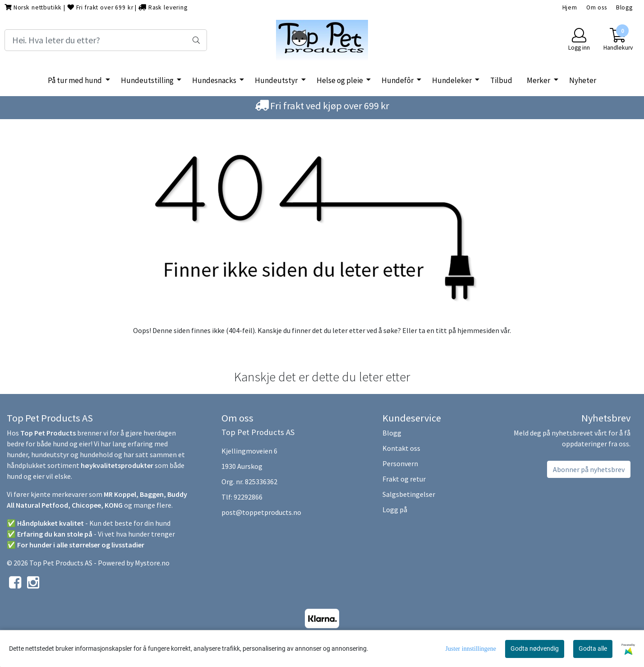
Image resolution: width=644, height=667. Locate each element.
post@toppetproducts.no (261, 512)
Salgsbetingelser (409, 494)
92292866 (248, 497)
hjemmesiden (478, 330)
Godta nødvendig (535, 648)
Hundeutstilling (148, 80)
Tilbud (501, 80)
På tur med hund (76, 80)
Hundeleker (453, 80)
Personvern (400, 463)
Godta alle (593, 648)
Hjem (570, 7)
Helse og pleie (340, 80)
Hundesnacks (215, 80)
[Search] (106, 40)
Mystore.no (152, 563)
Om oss (597, 7)
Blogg (624, 7)
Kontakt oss (401, 448)
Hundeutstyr (277, 80)
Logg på (395, 510)
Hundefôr (398, 80)
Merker (539, 80)
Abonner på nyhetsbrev (589, 469)
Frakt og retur (404, 479)
